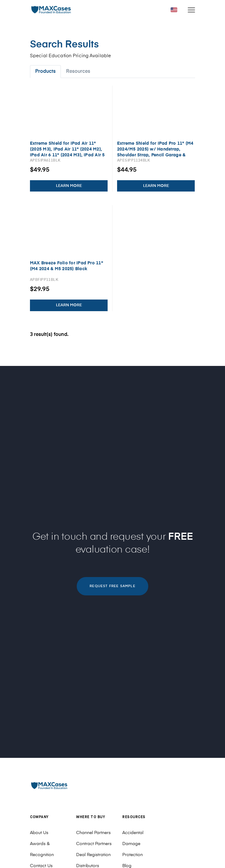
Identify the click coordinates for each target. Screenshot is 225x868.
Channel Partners (93, 833)
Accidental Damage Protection (133, 844)
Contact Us (41, 866)
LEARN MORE (69, 186)
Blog (127, 866)
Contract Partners (94, 844)
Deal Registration (93, 855)
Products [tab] (45, 72)
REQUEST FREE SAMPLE (112, 586)
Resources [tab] (78, 72)
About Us (39, 833)
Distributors (88, 866)
